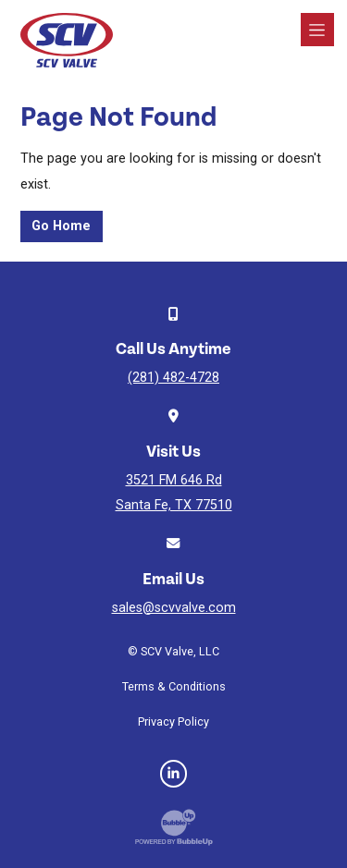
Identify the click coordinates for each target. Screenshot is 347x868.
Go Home (61, 226)
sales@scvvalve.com (174, 608)
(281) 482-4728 (173, 378)
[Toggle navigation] (317, 30)
